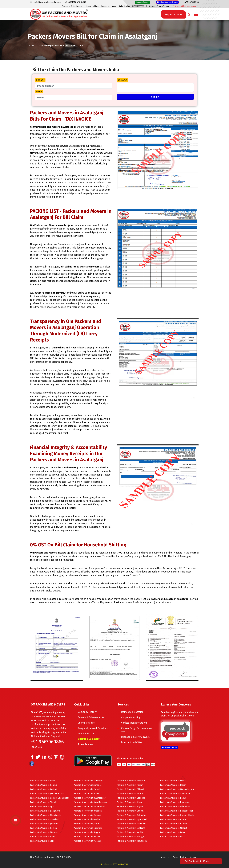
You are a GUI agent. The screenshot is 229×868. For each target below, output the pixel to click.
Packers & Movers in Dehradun (131, 815)
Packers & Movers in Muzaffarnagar (90, 802)
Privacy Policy (179, 857)
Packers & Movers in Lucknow (88, 828)
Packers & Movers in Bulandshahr (89, 798)
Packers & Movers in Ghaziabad (175, 794)
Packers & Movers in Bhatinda (88, 811)
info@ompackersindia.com (183, 712)
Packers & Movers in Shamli (43, 802)
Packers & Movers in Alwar (129, 802)
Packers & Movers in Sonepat (87, 785)
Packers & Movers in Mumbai (44, 832)
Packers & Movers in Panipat (44, 789)
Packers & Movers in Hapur (173, 798)
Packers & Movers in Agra (42, 807)
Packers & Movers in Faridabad (88, 781)
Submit (155, 97)
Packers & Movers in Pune (43, 837)
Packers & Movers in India (42, 781)
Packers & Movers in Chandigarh (45, 815)
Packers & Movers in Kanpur (174, 824)
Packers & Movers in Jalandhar (131, 824)
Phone (40, 80)
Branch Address (93, 6)
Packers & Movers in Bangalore (45, 811)
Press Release (86, 744)
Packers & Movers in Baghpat (131, 798)
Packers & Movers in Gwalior (87, 819)
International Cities (132, 742)
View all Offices (169, 747)
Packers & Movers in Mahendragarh (177, 789)
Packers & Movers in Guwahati (44, 819)
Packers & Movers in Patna (173, 832)
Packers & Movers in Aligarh (130, 807)
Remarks (122, 80)
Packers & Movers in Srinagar (131, 837)
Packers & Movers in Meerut (130, 794)
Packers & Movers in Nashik (130, 832)
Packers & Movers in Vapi (42, 841)
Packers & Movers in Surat (173, 837)
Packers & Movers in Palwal (87, 789)
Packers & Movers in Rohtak (43, 785)
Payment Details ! (143, 2)
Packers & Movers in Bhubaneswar (177, 811)
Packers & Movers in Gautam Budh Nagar (49, 798)
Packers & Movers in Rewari (130, 785)
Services (193, 857)
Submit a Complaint (89, 739)
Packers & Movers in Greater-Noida (177, 815)
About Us (165, 857)
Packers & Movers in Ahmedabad (89, 807)
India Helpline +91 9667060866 (132, 6)
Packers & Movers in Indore (173, 819)
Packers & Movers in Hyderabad (132, 819)
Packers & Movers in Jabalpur (44, 824)
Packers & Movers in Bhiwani (130, 789)
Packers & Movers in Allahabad (175, 807)
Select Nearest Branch (167, 2)
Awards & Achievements (91, 717)
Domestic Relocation (132, 712)
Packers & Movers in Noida (86, 794)
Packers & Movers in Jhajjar (173, 785)
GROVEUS (124, 864)
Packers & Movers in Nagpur (87, 832)
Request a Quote (109, 6)
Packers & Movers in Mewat (173, 781)
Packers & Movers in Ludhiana (131, 828)
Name (39, 92)
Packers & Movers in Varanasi (87, 841)
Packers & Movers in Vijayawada (132, 841)
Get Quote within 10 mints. (199, 861)
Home (31, 46)
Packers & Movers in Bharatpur (175, 802)
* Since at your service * (185, 6)
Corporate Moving (131, 717)
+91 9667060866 (47, 742)
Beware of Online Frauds (72, 6)
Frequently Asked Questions (93, 728)
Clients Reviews (86, 723)
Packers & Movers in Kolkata (44, 828)
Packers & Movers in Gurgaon (131, 781)
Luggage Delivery (136, 737)
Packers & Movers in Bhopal (130, 811)
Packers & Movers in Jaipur (86, 824)
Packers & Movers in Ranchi (87, 837)
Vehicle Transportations (134, 723)
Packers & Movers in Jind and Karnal (47, 794)
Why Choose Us (86, 734)
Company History (87, 712)
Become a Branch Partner (159, 6)
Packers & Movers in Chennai (87, 815)
